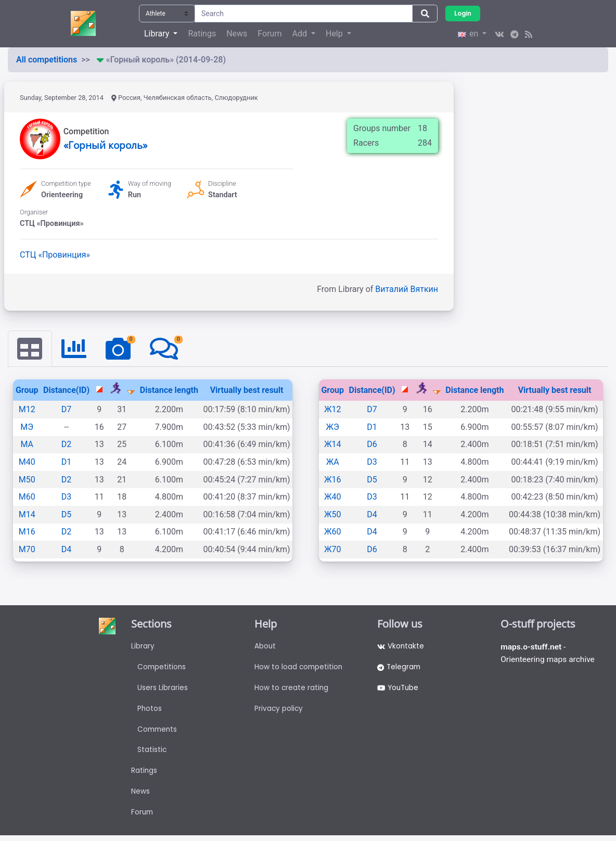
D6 (372, 445)
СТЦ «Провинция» (55, 255)
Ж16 (333, 480)
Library (143, 647)
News (237, 34)
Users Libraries (163, 690)
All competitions (47, 60)
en (469, 34)
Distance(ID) (66, 390)
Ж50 (333, 514)
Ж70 (333, 550)
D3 (67, 497)
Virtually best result (247, 390)
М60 (27, 497)
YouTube (399, 690)
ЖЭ (333, 427)
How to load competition (299, 668)
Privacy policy (279, 711)
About (265, 647)
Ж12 (333, 410)
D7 (67, 410)
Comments (158, 732)
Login (463, 13)
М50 (27, 480)
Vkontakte (401, 647)
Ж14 (333, 445)
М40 (27, 462)
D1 (67, 462)
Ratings (202, 34)
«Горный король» (105, 145)
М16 (27, 532)
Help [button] (335, 34)
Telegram (400, 668)
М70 (27, 550)
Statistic (152, 754)
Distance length (169, 390)
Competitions (162, 668)
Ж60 (333, 532)
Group (27, 390)
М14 (27, 514)
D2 (67, 445)
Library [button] (158, 34)
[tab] (30, 349)
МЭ (27, 427)
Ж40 (333, 497)
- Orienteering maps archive (549, 654)
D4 (67, 550)
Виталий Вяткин (407, 289)
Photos (150, 711)
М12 (27, 410)
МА (27, 445)
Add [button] (300, 34)
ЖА (333, 462)
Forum (269, 34)
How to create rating (292, 690)
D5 (67, 514)
